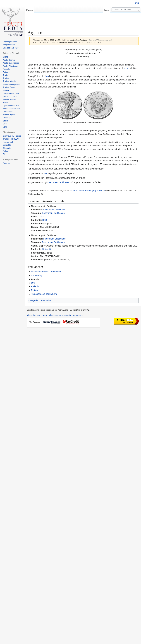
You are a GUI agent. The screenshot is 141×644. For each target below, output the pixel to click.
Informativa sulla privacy (37, 315)
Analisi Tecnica (9, 60)
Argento (35, 279)
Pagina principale (10, 42)
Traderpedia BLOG (11, 139)
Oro (33, 283)
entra (137, 3)
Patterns (6, 72)
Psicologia (7, 118)
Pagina (29, 10)
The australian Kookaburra (44, 294)
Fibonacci (7, 90)
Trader (6, 75)
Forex (5, 103)
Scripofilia (7, 145)
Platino (34, 290)
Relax (5, 151)
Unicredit (47, 249)
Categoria (33, 300)
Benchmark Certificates (53, 213)
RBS (45, 220)
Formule (6, 69)
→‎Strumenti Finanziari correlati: (100, 40)
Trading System (10, 87)
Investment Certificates (54, 210)
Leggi (107, 10)
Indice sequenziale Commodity (46, 272)
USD (41, 217)
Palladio (35, 286)
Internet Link (8, 142)
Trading (6, 78)
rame (127, 68)
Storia (5, 121)
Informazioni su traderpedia (60, 315)
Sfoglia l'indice (9, 45)
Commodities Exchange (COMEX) (88, 191)
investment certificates (58, 182)
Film (5, 154)
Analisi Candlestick (11, 63)
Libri (5, 124)
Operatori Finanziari (11, 106)
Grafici (6, 57)
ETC (46, 173)
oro (47, 76)
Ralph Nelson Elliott (11, 93)
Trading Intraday (10, 81)
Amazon (6, 163)
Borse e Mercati (10, 99)
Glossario (7, 148)
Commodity (37, 275)
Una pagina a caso (11, 48)
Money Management (11, 84)
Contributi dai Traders (12, 136)
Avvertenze (78, 315)
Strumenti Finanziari (11, 109)
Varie (5, 127)
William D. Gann (10, 97)
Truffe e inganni (9, 115)
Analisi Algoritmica (11, 66)
